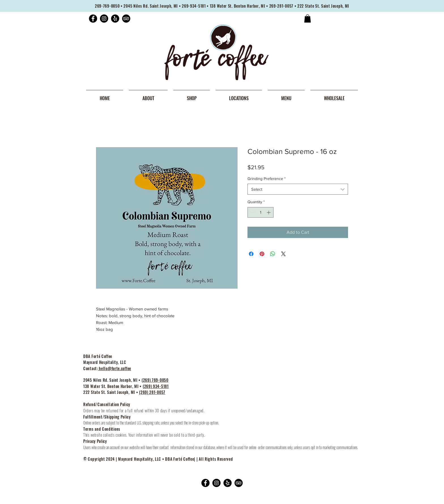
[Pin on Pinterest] (262, 254)
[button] (308, 19)
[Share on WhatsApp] (273, 254)
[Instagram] (104, 19)
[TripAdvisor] (126, 19)
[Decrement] (252, 212)
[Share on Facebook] (251, 254)
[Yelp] (115, 19)
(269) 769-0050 (155, 380)
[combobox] (298, 189)
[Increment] (269, 212)
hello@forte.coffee (115, 368)
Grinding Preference (267, 179)
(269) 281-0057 (152, 392)
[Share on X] (283, 254)
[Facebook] (93, 19)
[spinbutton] (261, 212)
